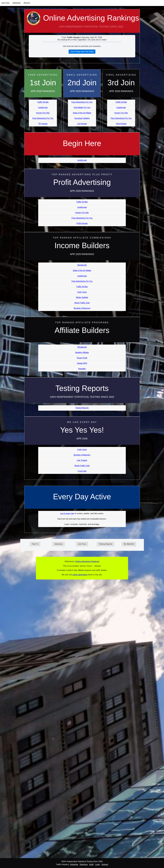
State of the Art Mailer (82, 113)
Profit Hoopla (82, 223)
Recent (27, 3)
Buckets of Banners (82, 308)
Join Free (5, 3)
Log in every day (67, 513)
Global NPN (82, 363)
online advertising (80, 575)
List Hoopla (82, 124)
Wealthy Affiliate (82, 353)
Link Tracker (82, 460)
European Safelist (82, 118)
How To (35, 544)
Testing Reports (82, 408)
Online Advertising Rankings (82, 23)
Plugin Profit (82, 358)
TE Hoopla (43, 124)
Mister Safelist (82, 297)
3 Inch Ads (82, 471)
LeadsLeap (43, 107)
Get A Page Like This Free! (82, 52)
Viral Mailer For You (82, 107)
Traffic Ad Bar (43, 102)
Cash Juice (82, 292)
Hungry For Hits (43, 113)
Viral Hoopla (121, 124)
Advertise (17, 3)
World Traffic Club (82, 303)
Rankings (84, 864)
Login (97, 864)
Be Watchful (129, 544)
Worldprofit (82, 265)
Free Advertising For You (43, 118)
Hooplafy (82, 369)
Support (105, 864)
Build (92, 864)
